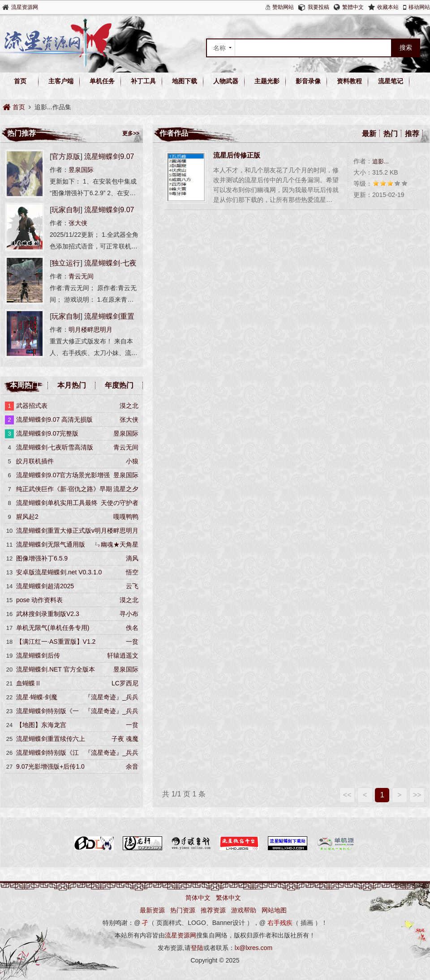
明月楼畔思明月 (90, 330)
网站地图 (274, 910)
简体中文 (198, 898)
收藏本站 (388, 7)
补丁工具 (143, 81)
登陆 (197, 948)
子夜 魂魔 (125, 739)
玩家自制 (66, 210)
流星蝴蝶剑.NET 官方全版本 (56, 669)
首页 (20, 81)
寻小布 (129, 614)
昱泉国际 (81, 170)
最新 (369, 134)
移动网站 (419, 7)
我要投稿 (318, 7)
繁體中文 (353, 7)
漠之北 (129, 406)
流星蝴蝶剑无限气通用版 (51, 544)
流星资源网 (25, 7)
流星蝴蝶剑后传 (38, 655)
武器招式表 (32, 406)
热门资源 (183, 910)
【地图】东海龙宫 (41, 725)
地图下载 (185, 81)
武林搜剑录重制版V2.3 (48, 614)
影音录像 (308, 81)
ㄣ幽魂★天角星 (116, 544)
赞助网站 (283, 7)
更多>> (131, 133)
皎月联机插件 (35, 461)
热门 (391, 134)
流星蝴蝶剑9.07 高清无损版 (54, 419)
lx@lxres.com (254, 948)
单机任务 (102, 81)
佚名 (132, 628)
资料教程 (349, 81)
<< (347, 795)
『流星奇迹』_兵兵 (112, 697)
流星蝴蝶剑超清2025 (45, 586)
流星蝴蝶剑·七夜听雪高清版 (55, 447)
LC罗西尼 (125, 683)
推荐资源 (213, 910)
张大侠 (78, 223)
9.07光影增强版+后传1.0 (50, 766)
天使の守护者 (120, 503)
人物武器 (226, 81)
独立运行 (66, 263)
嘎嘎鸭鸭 (126, 517)
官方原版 (66, 156)
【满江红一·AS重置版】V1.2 (56, 642)
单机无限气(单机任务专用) (53, 628)
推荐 (412, 134)
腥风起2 (27, 517)
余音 (132, 766)
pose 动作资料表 (39, 600)
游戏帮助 (244, 910)
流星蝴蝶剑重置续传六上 (51, 739)
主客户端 (61, 81)
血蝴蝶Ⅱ (29, 683)
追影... (381, 161)
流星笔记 (391, 81)
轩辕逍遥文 (123, 655)
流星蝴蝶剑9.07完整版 (47, 433)
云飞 (132, 586)
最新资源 (152, 910)
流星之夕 (126, 489)
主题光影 (267, 81)
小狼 (132, 461)
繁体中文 (228, 898)
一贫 (132, 642)
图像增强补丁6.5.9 (42, 558)
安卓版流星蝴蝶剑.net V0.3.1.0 (59, 572)
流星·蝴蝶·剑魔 (37, 697)
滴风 (132, 558)
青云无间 (81, 276)
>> (417, 795)
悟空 (132, 572)
